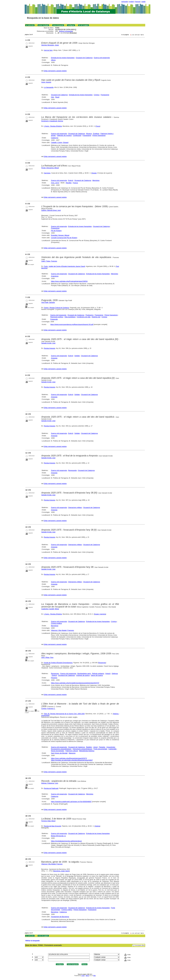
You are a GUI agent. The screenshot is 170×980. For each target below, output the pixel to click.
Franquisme (105, 95)
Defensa (115, 674)
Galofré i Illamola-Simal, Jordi (51, 210)
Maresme (72, 753)
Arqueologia (111, 747)
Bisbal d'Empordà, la (58, 836)
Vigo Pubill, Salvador (48, 302)
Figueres (54, 678)
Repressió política (57, 317)
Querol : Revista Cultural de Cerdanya (56, 308)
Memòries (96, 180)
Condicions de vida (84, 317)
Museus (89, 134)
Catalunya (55, 138)
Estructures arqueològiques (82, 749)
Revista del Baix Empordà (52, 826)
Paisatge (102, 747)
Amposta (54, 358)
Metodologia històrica (87, 751)
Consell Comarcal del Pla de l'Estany (64, 238)
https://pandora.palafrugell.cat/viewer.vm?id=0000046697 (71, 802)
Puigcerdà (54, 319)
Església (96, 134)
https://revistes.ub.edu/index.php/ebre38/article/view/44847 (72, 760)
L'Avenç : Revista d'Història (53, 126)
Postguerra (89, 315)
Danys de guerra (97, 675)
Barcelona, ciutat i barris (61, 871)
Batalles (89, 747)
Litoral (95, 747)
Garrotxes (47, 173)
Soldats (77, 356)
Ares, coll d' (55, 183)
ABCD (87, 976)
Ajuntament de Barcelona (60, 917)
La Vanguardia (49, 87)
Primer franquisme (99, 135)
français (138, 2)
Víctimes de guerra (83, 675)
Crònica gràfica (56, 623)
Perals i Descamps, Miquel (50, 168)
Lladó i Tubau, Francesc (49, 261)
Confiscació (77, 135)
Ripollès (69, 183)
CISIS (83, 976)
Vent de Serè (48, 50)
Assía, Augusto (46, 82)
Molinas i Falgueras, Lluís (50, 783)
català (143, 2)
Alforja (53, 60)
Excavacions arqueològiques (61, 749)
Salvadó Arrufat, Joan (48, 343)
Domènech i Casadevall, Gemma (52, 121)
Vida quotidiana (70, 317)
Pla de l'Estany (56, 231)
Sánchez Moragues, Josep (50, 45)
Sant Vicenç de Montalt (59, 753)
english (132, 2)
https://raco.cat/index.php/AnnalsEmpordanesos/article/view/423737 (75, 683)
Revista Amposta (49, 348)
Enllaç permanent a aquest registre (55, 71)
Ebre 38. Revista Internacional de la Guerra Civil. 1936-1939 (64, 714)
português (125, 2)
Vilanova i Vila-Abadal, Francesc (63, 630)
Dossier (94, 173)
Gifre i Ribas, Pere (47, 657)
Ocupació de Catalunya (84, 58)
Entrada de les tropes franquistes (63, 58)
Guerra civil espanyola (102, 58)
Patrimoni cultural (72, 751)
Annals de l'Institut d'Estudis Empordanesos (58, 663)
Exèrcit (71, 180)
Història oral (96, 317)
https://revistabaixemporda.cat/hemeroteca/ (66, 841)
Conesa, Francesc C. (48, 709)
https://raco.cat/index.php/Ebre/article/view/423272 (69, 758)
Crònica (97, 95)
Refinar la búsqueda (66, 31)
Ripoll (57, 97)
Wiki (94, 976)
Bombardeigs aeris (84, 674)
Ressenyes (102, 663)
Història (97, 826)
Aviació (108, 674)
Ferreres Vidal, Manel (48, 821)
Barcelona (55, 626)
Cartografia (112, 749)
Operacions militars (75, 507)
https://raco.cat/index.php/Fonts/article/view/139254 (69, 281)
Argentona (55, 276)
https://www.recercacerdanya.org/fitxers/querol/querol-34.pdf (72, 324)
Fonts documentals (100, 749)
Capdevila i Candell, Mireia (50, 609)
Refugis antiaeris (98, 674)
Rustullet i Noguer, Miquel (60, 235)
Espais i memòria (100, 614)
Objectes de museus (64, 135)
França (75, 183)
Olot (53, 97)
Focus (98, 126)
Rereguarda (72, 470)
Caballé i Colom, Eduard (60, 142)
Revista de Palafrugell (51, 788)
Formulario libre (139, 945)
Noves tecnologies (58, 751)
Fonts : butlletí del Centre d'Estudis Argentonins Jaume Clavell (65, 266)
